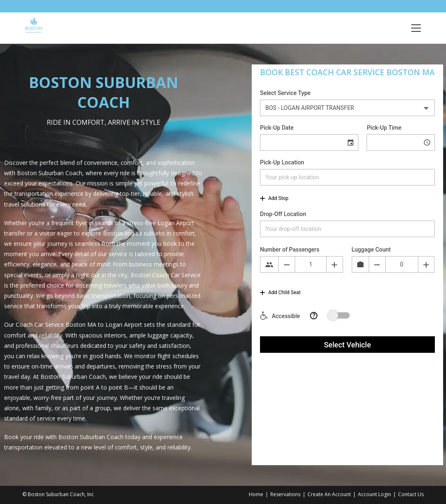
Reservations (285, 494)
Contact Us (411, 494)
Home (256, 494)
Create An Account (329, 494)
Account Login (374, 494)
